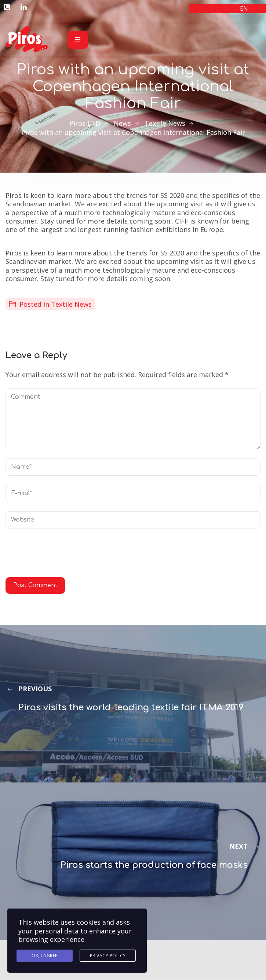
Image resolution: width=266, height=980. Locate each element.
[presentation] (61, 556)
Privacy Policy (108, 956)
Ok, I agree (45, 956)
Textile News (71, 304)
